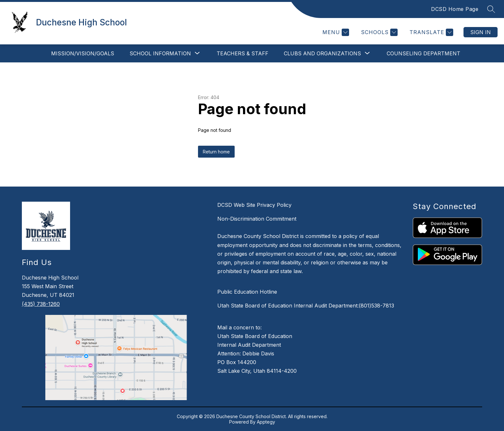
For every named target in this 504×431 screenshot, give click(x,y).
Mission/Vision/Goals (83, 53)
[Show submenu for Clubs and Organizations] (322, 53)
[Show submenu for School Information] (160, 53)
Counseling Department (423, 53)
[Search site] (491, 9)
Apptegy (266, 422)
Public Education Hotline (247, 292)
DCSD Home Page (455, 9)
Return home (216, 152)
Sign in (481, 32)
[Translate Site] (431, 32)
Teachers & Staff (243, 53)
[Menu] (335, 32)
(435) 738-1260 (41, 304)
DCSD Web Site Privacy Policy (254, 205)
